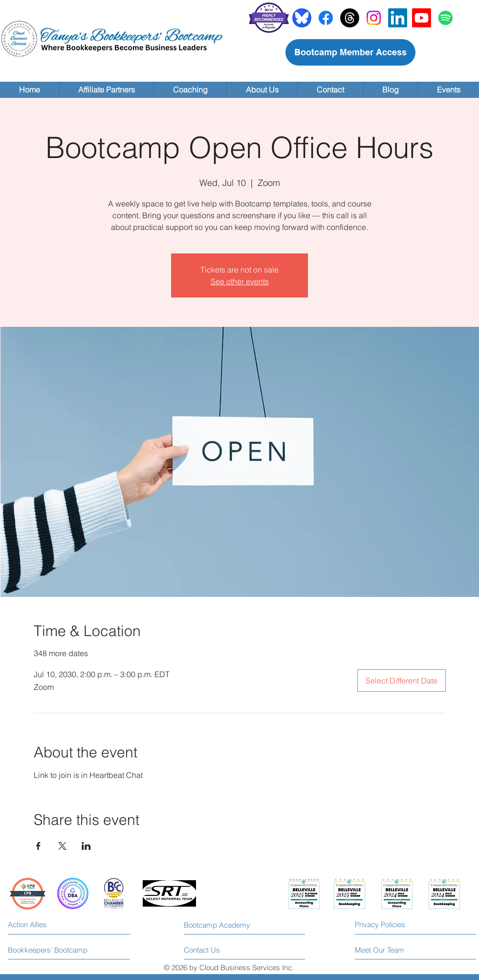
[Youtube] (422, 18)
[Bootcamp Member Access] (350, 52)
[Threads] (350, 18)
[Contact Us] (221, 950)
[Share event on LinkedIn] (86, 846)
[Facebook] (326, 18)
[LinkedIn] (398, 18)
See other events (240, 281)
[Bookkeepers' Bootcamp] (48, 950)
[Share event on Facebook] (38, 846)
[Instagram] (374, 18)
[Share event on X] (62, 846)
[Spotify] (446, 18)
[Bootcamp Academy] (221, 925)
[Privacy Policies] (399, 924)
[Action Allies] (52, 924)
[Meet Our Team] (395, 950)
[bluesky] (302, 18)
